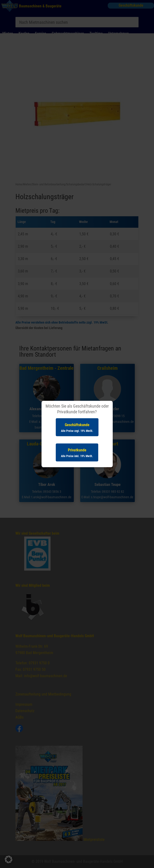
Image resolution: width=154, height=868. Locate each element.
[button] (9, 859)
